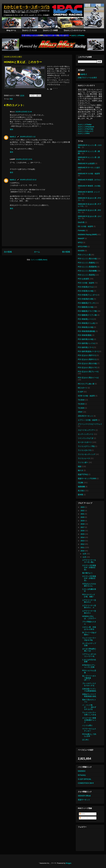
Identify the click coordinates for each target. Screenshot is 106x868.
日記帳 (80, 483)
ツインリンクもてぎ (86, 438)
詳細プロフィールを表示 (87, 78)
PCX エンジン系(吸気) (87, 263)
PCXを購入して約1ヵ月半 (89, 735)
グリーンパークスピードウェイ (90, 424)
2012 (83, 544)
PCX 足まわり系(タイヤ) (87, 368)
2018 (83, 524)
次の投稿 (8, 252)
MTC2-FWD (83, 247)
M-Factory (82, 775)
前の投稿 (66, 252)
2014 (83, 537)
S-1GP (80, 392)
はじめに (86, 740)
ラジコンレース (84, 458)
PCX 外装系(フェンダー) (87, 295)
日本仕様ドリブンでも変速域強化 (89, 690)
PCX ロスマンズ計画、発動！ (89, 596)
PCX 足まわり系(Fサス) (87, 355)
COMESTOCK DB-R (86, 783)
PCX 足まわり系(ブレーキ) (88, 372)
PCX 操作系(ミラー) (86, 347)
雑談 (11, 99)
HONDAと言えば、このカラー (89, 617)
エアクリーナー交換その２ (89, 601)
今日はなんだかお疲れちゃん (89, 585)
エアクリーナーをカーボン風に (89, 561)
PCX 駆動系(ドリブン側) (87, 315)
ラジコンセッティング (87, 454)
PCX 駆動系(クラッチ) (87, 303)
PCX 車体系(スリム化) (87, 323)
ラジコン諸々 (83, 462)
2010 (83, 551)
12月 (85, 554)
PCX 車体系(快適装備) (87, 331)
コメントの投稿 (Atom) (39, 260)
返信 (11, 129)
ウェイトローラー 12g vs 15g (89, 639)
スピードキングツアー (87, 430)
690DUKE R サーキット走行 (89, 168)
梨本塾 (80, 495)
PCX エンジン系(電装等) (87, 267)
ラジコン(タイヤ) (84, 450)
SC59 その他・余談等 (86, 396)
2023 (83, 507)
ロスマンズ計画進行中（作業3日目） (89, 567)
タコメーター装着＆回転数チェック (89, 720)
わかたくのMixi (84, 133)
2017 (83, 527)
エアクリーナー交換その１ (89, 612)
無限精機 (81, 487)
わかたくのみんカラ (86, 131)
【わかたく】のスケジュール (74, 30)
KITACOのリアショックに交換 (89, 666)
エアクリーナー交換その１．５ (89, 607)
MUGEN (81, 251)
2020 (83, 517)
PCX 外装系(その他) (86, 291)
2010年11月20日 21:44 (24, 112)
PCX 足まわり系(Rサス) (87, 359)
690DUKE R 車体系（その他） (90, 186)
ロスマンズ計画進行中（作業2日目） (89, 578)
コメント (84, 818)
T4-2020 (81, 408)
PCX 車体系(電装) (85, 335)
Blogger (69, 863)
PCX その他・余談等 (86, 283)
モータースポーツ (85, 442)
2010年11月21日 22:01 (24, 159)
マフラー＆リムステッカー (89, 730)
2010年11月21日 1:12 (28, 137)
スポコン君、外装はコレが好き (89, 628)
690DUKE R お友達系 (86, 163)
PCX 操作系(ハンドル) (87, 343)
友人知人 (81, 491)
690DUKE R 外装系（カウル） (90, 180)
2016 (83, 531)
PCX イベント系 (84, 255)
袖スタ (80, 470)
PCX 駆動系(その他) (86, 307)
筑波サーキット (84, 800)
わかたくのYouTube (86, 129)
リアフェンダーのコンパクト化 (89, 655)
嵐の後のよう (87, 573)
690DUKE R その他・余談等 (89, 174)
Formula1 (82, 230)
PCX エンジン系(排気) (87, 275)
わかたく (13, 137)
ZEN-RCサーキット (85, 416)
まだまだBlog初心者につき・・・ (89, 650)
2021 (83, 514)
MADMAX (82, 771)
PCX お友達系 (83, 279)
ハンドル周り (87, 725)
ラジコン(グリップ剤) (86, 446)
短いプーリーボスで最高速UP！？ (89, 678)
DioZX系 (81, 222)
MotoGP (81, 238)
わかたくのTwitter (78, 35)
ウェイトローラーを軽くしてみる (89, 714)
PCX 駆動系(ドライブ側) (87, 311)
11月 (85, 557)
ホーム (37, 252)
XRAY (80, 412)
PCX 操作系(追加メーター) (88, 351)
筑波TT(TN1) (83, 474)
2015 (83, 534)
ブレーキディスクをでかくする (89, 684)
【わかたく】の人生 (29, 30)
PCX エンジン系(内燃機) (87, 271)
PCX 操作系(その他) (86, 339)
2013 (83, 541)
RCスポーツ (83, 388)
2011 (83, 547)
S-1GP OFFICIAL (85, 779)
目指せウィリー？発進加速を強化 (89, 695)
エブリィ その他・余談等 (88, 420)
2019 (83, 521)
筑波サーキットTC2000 (87, 478)
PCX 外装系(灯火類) (86, 299)
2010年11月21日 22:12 (28, 180)
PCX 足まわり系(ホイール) (88, 378)
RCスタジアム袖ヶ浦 (86, 384)
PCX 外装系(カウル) (86, 287)
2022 (83, 511)
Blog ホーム (11, 30)
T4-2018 (81, 400)
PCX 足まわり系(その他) (87, 363)
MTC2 (80, 243)
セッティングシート (86, 434)
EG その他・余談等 (85, 226)
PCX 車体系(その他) (86, 327)
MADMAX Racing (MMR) (88, 235)
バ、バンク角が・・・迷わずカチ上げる (89, 707)
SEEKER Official (84, 796)
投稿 (82, 814)
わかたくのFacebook (86, 127)
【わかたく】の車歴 (50, 30)
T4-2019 (81, 404)
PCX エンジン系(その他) (87, 259)
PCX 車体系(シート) (86, 319)
